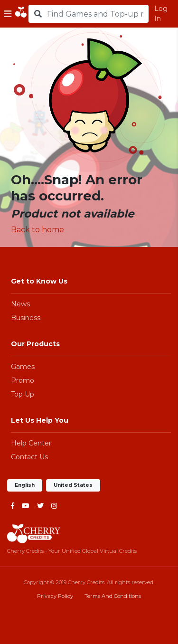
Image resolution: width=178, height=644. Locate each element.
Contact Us (29, 457)
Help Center (31, 443)
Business (26, 318)
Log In (161, 14)
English (25, 485)
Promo (23, 380)
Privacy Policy (55, 596)
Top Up (23, 394)
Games (23, 367)
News (20, 304)
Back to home (37, 230)
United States (73, 485)
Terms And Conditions (113, 596)
